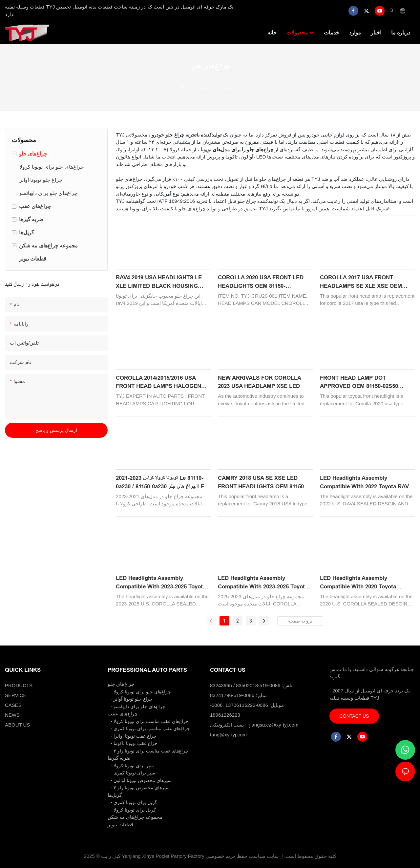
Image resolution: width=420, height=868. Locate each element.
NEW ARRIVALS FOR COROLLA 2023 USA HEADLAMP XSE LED (259, 382)
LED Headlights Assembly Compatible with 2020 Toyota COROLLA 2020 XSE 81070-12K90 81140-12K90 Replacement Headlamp (367, 583)
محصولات (202, 88)
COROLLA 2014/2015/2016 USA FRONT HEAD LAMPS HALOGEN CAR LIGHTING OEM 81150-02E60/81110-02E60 (158, 383)
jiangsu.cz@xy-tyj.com (274, 725)
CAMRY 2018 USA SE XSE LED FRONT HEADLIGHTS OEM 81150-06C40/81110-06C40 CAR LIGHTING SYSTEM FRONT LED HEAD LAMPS (264, 483)
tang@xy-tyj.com (228, 735)
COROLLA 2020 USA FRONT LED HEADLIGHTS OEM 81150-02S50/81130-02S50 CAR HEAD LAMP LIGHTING (261, 282)
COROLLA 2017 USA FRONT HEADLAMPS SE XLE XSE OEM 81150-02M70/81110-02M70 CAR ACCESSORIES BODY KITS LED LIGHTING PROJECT (362, 282)
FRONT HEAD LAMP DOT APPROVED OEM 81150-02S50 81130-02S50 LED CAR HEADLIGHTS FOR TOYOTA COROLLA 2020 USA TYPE (367, 383)
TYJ (184, 88)
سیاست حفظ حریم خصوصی (236, 856)
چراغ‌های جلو (228, 88)
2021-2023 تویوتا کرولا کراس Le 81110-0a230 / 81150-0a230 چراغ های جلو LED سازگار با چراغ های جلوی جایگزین (162, 483)
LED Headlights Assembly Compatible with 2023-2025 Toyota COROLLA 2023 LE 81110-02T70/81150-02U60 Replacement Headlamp (161, 583)
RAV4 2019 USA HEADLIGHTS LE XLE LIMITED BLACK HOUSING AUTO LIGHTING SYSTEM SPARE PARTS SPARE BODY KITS (159, 282)
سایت (273, 856)
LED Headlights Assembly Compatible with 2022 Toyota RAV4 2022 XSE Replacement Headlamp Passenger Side (366, 483)
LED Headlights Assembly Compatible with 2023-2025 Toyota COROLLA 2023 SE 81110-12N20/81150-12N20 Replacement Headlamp (263, 583)
